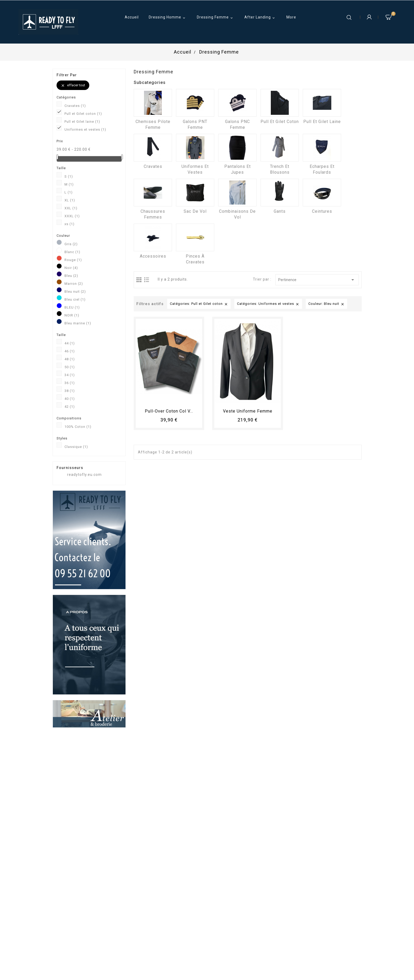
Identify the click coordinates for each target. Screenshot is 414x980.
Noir (71, 268)
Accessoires (153, 256)
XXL (71, 208)
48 (70, 359)
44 (70, 343)
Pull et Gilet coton (83, 114)
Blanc (72, 252)
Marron (74, 284)
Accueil (132, 17)
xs (69, 224)
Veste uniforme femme (248, 411)
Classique (76, 447)
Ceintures (322, 211)
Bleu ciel (75, 299)
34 (70, 375)
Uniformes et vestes (85, 129)
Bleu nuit (75, 292)
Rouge (73, 260)
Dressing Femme (216, 18)
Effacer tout (73, 85)
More (291, 17)
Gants (280, 211)
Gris (71, 244)
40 (70, 399)
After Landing (260, 18)
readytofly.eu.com (84, 475)
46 (70, 351)
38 (70, 391)
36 (70, 383)
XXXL (72, 216)
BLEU (72, 307)
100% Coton (78, 427)
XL (70, 200)
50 (70, 367)
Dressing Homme (168, 18)
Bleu (71, 276)
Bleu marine (78, 323)
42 (70, 407)
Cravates (75, 106)
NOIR (72, 315)
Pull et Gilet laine (82, 122)
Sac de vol (195, 211)
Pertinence (317, 280)
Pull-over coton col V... (169, 411)
